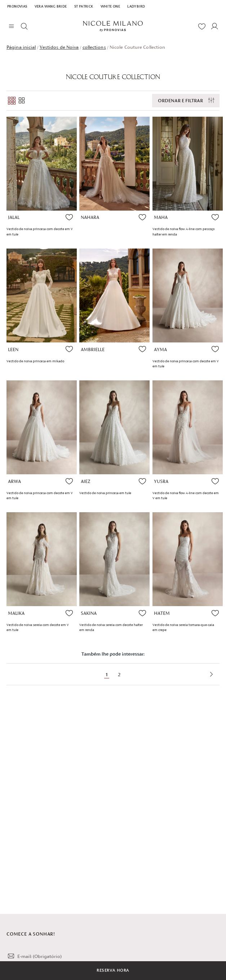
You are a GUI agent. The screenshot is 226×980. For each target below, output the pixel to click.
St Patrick (84, 7)
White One (110, 7)
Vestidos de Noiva (59, 47)
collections (94, 47)
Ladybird (136, 7)
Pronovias (17, 7)
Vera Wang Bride (51, 7)
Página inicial (21, 47)
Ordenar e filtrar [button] (180, 101)
